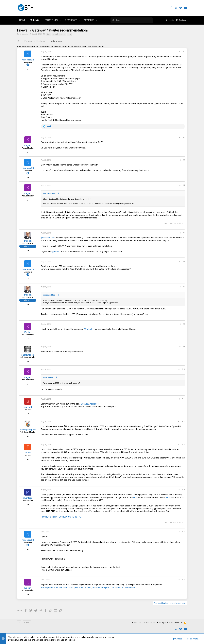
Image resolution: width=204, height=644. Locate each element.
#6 (184, 261)
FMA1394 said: (49, 377)
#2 (184, 137)
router (63, 34)
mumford (28, 498)
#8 (184, 324)
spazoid (28, 407)
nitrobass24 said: (50, 193)
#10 (183, 369)
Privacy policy (162, 623)
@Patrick (88, 329)
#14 (183, 490)
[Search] (132, 20)
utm (69, 34)
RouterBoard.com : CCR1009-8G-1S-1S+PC (61, 517)
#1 (184, 52)
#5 (184, 233)
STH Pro (27, 623)
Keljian (28, 145)
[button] (41, 20)
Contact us (137, 623)
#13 (183, 445)
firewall (55, 34)
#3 (184, 160)
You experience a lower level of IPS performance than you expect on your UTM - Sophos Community (88, 588)
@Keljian (56, 252)
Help (171, 623)
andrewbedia (28, 355)
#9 (184, 347)
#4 (184, 185)
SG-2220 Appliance (90, 404)
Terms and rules (149, 623)
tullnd (28, 453)
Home (177, 623)
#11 (183, 399)
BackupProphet (28, 430)
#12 (183, 421)
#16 (183, 580)
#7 (184, 287)
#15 (183, 532)
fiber (49, 34)
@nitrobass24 (47, 238)
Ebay (135, 498)
